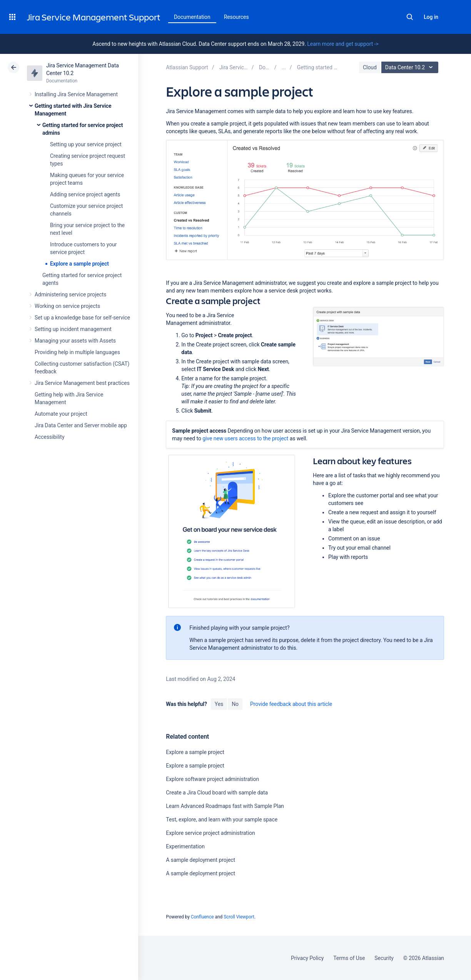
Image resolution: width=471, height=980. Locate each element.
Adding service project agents (85, 194)
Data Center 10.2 (411, 67)
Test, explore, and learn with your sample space (222, 819)
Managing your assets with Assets (75, 341)
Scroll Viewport (239, 917)
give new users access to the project (245, 438)
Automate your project (61, 414)
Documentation (192, 17)
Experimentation (185, 846)
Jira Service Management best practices (82, 383)
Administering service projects (70, 294)
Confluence (202, 917)
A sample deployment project (200, 860)
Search (410, 17)
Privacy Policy (307, 958)
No (235, 704)
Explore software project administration (212, 779)
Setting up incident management (73, 329)
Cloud (370, 67)
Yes (219, 704)
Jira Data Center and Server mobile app (81, 425)
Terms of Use (349, 958)
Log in (431, 17)
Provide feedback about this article (291, 704)
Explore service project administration (210, 833)
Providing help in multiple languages (77, 352)
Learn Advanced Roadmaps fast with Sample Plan (225, 806)
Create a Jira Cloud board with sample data (217, 793)
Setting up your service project (86, 144)
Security (384, 958)
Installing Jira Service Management (76, 94)
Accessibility (49, 437)
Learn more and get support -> (343, 44)
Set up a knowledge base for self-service (82, 318)
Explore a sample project (79, 264)
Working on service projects (67, 306)
